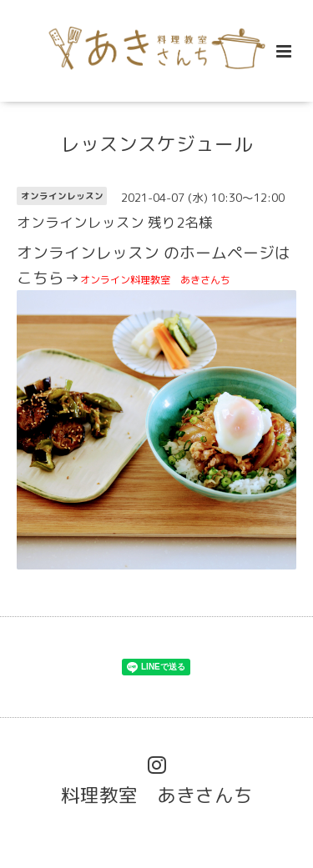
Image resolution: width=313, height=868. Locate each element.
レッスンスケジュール (157, 144)
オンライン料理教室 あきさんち (156, 280)
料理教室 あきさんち (157, 794)
